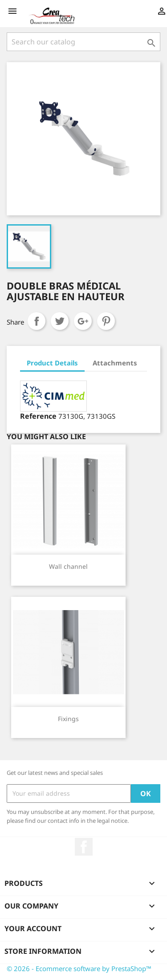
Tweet (60, 321)
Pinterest (106, 321)
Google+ (83, 321)
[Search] (83, 42)
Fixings (68, 719)
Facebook (84, 847)
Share (37, 321)
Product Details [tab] (52, 363)
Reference (38, 416)
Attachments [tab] (115, 363)
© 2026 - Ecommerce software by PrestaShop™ (79, 968)
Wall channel (68, 566)
